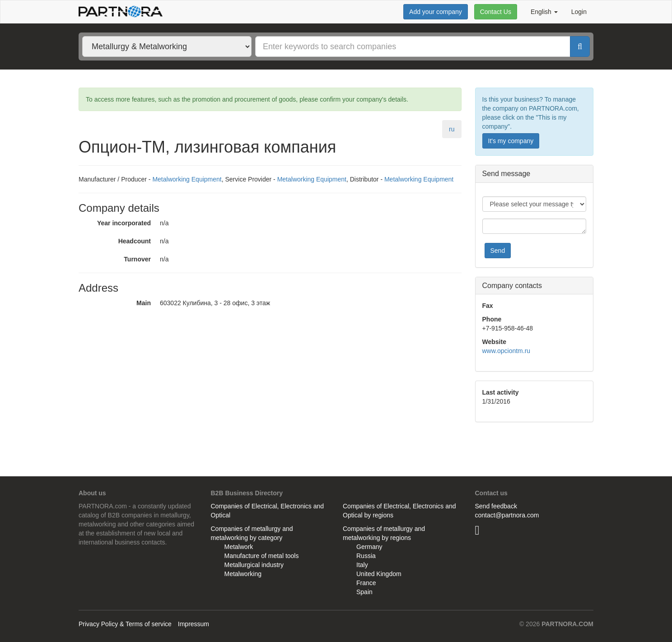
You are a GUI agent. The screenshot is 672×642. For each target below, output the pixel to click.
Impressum (194, 624)
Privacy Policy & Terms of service (125, 624)
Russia (366, 556)
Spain (364, 592)
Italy (362, 565)
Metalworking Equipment (187, 179)
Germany (369, 547)
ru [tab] (452, 129)
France (366, 583)
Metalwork (239, 547)
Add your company (436, 12)
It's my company (511, 141)
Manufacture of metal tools (262, 556)
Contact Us (496, 12)
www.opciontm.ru (506, 351)
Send (498, 251)
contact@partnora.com (507, 515)
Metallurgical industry (254, 565)
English (544, 12)
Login (579, 12)
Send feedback (496, 506)
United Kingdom (379, 574)
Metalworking (243, 574)
